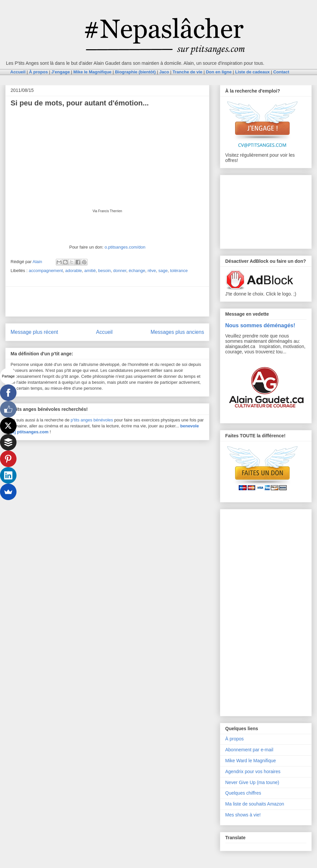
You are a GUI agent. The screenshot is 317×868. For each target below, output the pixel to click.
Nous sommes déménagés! (260, 325)
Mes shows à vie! (243, 815)
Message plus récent (34, 332)
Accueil (104, 332)
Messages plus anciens (177, 332)
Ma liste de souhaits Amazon (255, 804)
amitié (90, 271)
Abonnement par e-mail (249, 750)
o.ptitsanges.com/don (125, 247)
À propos (234, 739)
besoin (104, 271)
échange (137, 271)
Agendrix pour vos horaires (253, 771)
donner (120, 271)
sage (163, 271)
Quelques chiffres (243, 793)
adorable (74, 271)
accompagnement (46, 271)
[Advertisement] (107, 301)
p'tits (76, 420)
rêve (152, 271)
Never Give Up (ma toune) (252, 782)
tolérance (179, 271)
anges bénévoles (97, 420)
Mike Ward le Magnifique (251, 761)
